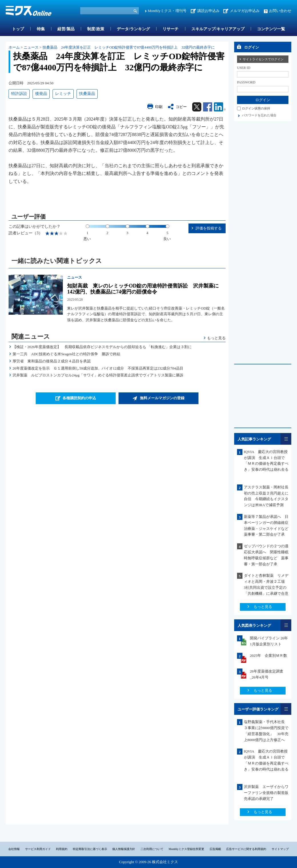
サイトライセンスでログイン (263, 59)
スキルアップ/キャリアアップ (218, 29)
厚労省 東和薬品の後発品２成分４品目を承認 (52, 361)
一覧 (286, 439)
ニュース (31, 47)
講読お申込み (208, 11)
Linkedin (220, 107)
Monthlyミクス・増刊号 (167, 11)
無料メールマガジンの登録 (162, 398)
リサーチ (170, 29)
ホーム (14, 47)
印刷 (159, 107)
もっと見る (216, 338)
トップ (18, 29)
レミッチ (63, 94)
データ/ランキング (133, 29)
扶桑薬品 (87, 94)
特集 (41, 29)
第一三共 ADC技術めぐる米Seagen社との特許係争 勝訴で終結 (66, 354)
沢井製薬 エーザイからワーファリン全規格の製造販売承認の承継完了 (266, 793)
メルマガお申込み (245, 11)
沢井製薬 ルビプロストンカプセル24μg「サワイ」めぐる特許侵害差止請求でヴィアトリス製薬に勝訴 (98, 375)
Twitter (197, 107)
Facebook (208, 107)
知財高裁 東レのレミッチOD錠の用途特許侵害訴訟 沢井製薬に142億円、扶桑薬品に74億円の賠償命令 (143, 289)
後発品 (41, 94)
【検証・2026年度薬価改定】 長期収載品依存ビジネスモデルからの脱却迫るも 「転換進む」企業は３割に (102, 347)
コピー (181, 107)
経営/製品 (66, 29)
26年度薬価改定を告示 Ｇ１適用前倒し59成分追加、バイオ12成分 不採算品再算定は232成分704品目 (98, 368)
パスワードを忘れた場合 (259, 115)
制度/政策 (96, 29)
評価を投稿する (209, 228)
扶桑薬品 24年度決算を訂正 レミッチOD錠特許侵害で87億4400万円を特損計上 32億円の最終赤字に (129, 47)
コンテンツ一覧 (271, 29)
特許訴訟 (19, 94)
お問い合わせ (280, 11)
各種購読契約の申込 (79, 398)
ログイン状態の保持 (256, 108)
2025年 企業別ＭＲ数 (268, 656)
